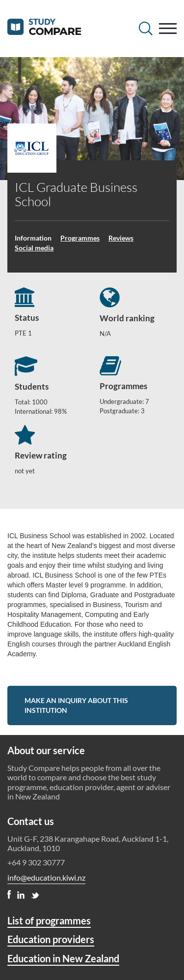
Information (33, 238)
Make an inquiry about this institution (76, 705)
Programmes (80, 238)
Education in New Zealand (63, 958)
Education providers (51, 939)
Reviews (121, 238)
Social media (34, 248)
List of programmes (49, 920)
